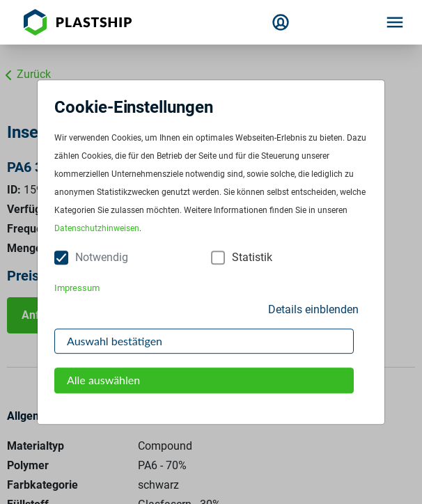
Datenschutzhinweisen (97, 229)
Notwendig (102, 258)
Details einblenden (313, 309)
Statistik (252, 258)
